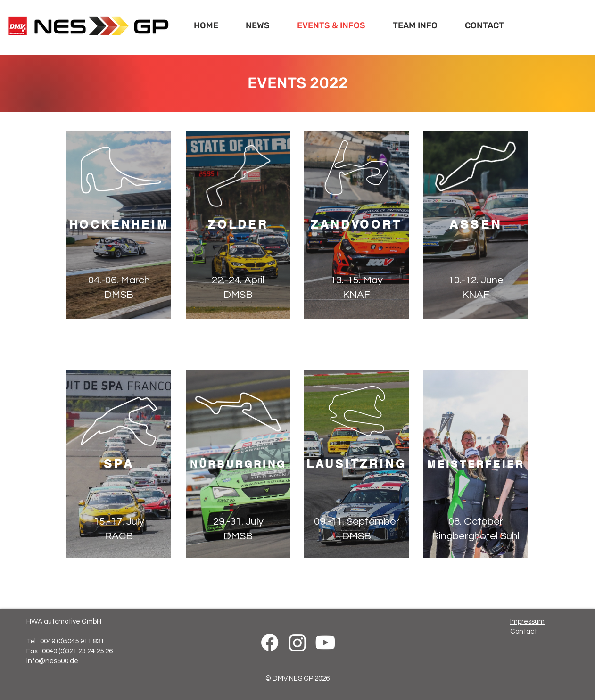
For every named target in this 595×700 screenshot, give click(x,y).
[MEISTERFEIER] (476, 464)
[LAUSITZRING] (356, 464)
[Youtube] (325, 642)
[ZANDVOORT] (356, 225)
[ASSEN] (476, 225)
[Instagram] (297, 642)
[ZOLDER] (238, 225)
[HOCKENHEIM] (119, 225)
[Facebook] (270, 642)
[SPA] (119, 464)
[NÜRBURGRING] (238, 464)
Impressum (527, 622)
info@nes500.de (52, 661)
